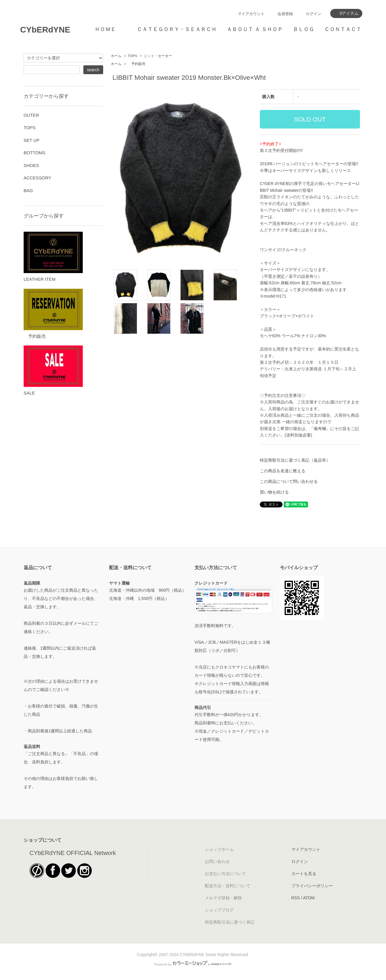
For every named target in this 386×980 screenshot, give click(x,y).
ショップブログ (219, 910)
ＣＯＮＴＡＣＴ (343, 29)
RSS (296, 898)
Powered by (193, 964)
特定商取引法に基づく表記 (230, 922)
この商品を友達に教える (283, 471)
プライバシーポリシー (312, 886)
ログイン (314, 14)
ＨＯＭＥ (105, 29)
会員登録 (285, 14)
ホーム (116, 56)
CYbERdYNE (45, 30)
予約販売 (137, 64)
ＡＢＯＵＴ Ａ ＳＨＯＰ (255, 29)
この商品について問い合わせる (289, 481)
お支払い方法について (226, 874)
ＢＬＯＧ (304, 29)
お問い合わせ (217, 861)
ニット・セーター (158, 56)
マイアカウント (251, 14)
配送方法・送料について (228, 886)
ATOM (309, 898)
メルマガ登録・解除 (223, 898)
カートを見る (304, 874)
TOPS (132, 56)
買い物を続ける (274, 492)
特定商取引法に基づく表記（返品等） (295, 460)
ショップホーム (219, 849)
